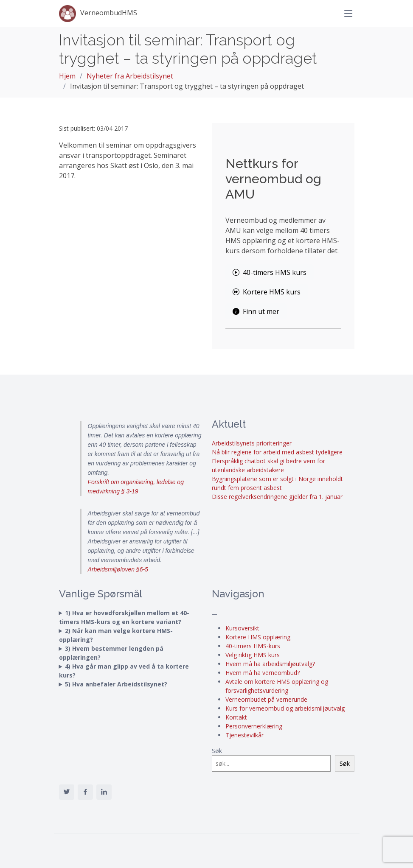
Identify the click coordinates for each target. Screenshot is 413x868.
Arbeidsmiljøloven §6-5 (118, 569)
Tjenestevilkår (244, 735)
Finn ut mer (256, 311)
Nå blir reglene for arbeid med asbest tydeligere (277, 452)
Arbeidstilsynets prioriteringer (252, 443)
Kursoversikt (242, 628)
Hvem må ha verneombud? (263, 673)
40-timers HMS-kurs (253, 646)
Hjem (67, 76)
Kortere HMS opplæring (258, 637)
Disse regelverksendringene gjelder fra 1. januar (277, 497)
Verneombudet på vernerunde (266, 699)
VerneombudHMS (98, 14)
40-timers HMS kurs (270, 272)
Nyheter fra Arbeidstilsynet (130, 76)
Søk (217, 751)
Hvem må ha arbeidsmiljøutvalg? (270, 664)
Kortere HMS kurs (267, 292)
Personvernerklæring (254, 726)
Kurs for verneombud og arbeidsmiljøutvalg (285, 708)
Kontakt (236, 717)
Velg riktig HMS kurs (253, 655)
